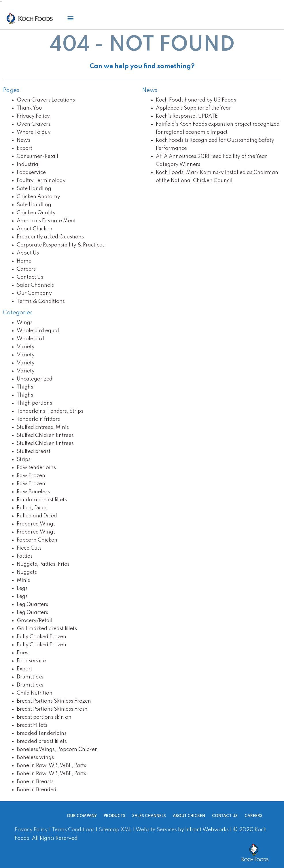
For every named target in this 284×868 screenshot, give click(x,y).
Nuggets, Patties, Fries (43, 564)
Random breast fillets (42, 500)
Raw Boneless (33, 492)
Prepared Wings (36, 524)
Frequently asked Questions (50, 237)
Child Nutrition (35, 693)
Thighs (25, 387)
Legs (22, 588)
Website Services (156, 830)
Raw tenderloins (36, 468)
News (23, 140)
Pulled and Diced (37, 516)
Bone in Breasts (35, 782)
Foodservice (31, 173)
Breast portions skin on (44, 717)
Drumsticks (30, 677)
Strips (24, 460)
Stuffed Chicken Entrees (45, 435)
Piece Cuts (29, 548)
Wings (25, 323)
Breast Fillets (32, 725)
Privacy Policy (33, 116)
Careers (26, 269)
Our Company (34, 293)
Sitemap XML (115, 830)
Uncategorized (35, 379)
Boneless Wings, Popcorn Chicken (57, 750)
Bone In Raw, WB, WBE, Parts (51, 766)
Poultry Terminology (41, 181)
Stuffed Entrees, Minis (43, 427)
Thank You (29, 108)
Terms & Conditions (41, 301)
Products (105, 816)
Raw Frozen (31, 476)
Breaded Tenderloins (42, 733)
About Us (28, 253)
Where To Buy (34, 132)
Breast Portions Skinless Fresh (52, 709)
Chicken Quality (36, 213)
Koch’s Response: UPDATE (187, 116)
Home (24, 261)
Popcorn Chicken (37, 540)
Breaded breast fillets (42, 741)
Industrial (28, 165)
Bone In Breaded (37, 790)
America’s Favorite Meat (46, 221)
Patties (25, 556)
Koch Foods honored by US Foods (196, 100)
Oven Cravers (34, 124)
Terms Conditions (73, 830)
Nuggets (27, 572)
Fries (22, 653)
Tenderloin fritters (38, 419)
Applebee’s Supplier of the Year (193, 108)
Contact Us (30, 277)
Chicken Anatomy (38, 197)
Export (24, 148)
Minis (23, 580)
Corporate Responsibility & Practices (61, 245)
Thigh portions (34, 403)
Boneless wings (35, 758)
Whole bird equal (38, 331)
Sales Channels (35, 285)
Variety (26, 347)
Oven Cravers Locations (46, 100)
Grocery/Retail (35, 621)
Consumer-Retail (37, 156)
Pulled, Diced (32, 508)
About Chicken (35, 229)
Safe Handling (34, 189)
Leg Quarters (32, 605)
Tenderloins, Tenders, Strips (50, 411)
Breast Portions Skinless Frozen (54, 701)
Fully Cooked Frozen (41, 637)
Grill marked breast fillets (47, 629)
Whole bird (30, 339)
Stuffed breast (34, 452)
